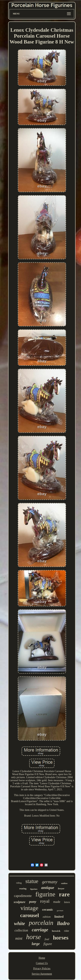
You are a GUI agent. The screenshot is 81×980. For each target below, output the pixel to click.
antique (48, 888)
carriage (40, 930)
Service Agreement (42, 974)
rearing (23, 889)
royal (45, 901)
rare (64, 894)
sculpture (19, 902)
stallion (64, 883)
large (36, 944)
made (57, 902)
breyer (61, 888)
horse (34, 937)
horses (61, 938)
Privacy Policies (42, 969)
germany (50, 882)
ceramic (48, 910)
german (60, 910)
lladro (63, 923)
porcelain (41, 923)
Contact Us (42, 963)
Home (42, 958)
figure (48, 944)
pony (33, 902)
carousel (29, 915)
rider (67, 931)
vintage (29, 908)
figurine (45, 894)
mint (19, 938)
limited (59, 917)
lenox (67, 902)
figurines (34, 889)
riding (19, 883)
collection (21, 930)
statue (32, 881)
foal (47, 939)
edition (47, 917)
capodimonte (23, 896)
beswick (56, 931)
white (20, 923)
